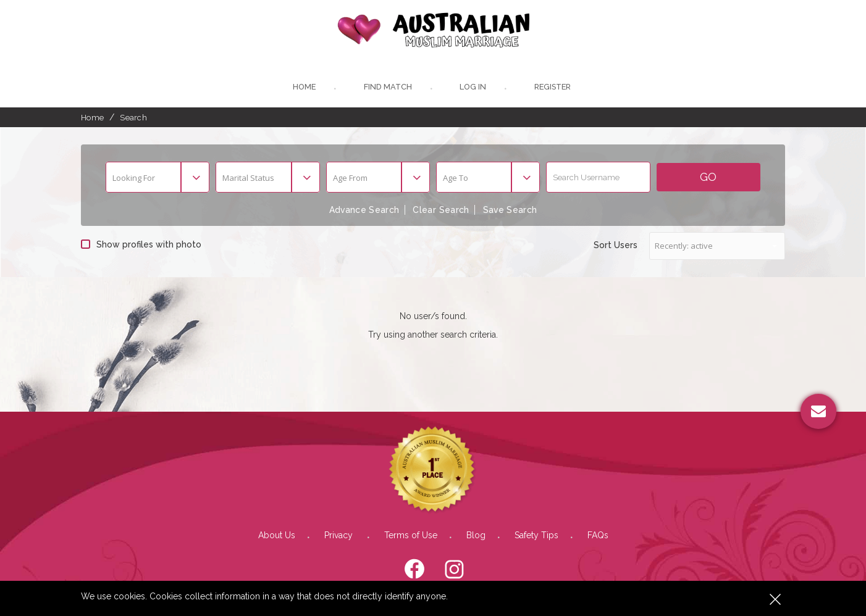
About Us (277, 536)
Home (302, 88)
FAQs (598, 536)
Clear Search (441, 211)
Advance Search (363, 211)
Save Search (511, 211)
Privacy (340, 536)
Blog (476, 536)
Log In (472, 88)
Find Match (386, 88)
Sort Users (616, 246)
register (553, 88)
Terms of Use (411, 536)
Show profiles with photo (141, 245)
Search (133, 118)
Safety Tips (536, 536)
